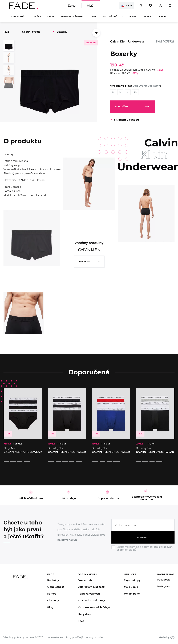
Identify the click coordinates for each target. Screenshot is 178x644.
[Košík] (170, 7)
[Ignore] (143, 548)
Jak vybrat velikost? (147, 88)
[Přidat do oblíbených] (96, 35)
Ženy (72, 7)
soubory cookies (93, 633)
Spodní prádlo (113, 19)
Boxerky (62, 34)
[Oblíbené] (151, 7)
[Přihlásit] (160, 7)
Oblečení (18, 19)
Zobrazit (84, 264)
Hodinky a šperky (72, 19)
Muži (91, 7)
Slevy (147, 19)
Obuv (93, 19)
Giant (172, 633)
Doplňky (35, 19)
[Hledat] (141, 7)
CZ (125, 7)
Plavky (133, 19)
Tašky (51, 19)
